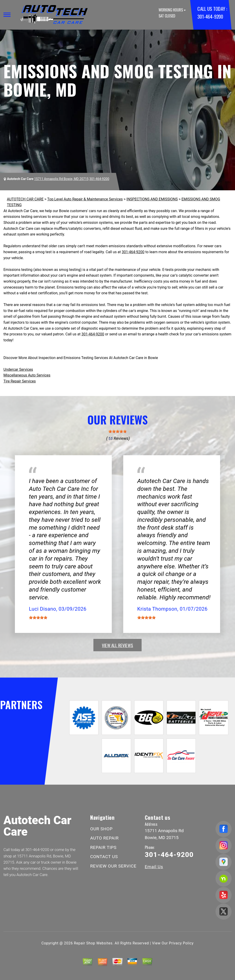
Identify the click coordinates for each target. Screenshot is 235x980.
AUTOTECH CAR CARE (25, 199)
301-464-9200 (210, 16)
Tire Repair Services (20, 381)
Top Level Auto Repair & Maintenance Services (85, 199)
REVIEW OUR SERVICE (113, 866)
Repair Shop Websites (93, 943)
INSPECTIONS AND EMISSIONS (152, 199)
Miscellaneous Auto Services (27, 375)
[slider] (117, 431)
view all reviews (117, 645)
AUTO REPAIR (104, 838)
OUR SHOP (101, 829)
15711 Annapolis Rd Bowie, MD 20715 (61, 179)
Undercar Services (18, 369)
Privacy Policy (181, 943)
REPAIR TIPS (103, 847)
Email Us (154, 867)
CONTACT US (104, 857)
